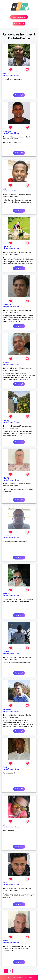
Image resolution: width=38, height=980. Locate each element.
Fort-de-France (8, 75)
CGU (14, 977)
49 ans (17, 480)
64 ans (17, 943)
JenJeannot (7, 709)
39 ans (17, 191)
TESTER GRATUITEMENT (19, 17)
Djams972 (6, 594)
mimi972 (6, 420)
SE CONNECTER (19, 24)
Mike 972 (6, 478)
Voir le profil (19, 95)
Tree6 (5, 767)
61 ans (17, 538)
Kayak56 (6, 652)
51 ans (17, 596)
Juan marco (7, 536)
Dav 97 (5, 883)
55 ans (17, 133)
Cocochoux (7, 131)
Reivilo (5, 825)
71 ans (17, 422)
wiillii (4, 189)
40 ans (17, 827)
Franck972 (6, 941)
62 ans (17, 249)
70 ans (17, 364)
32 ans (17, 711)
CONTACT (33, 977)
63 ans (17, 75)
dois (4, 73)
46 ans (17, 769)
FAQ (10, 977)
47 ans (17, 885)
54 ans (17, 307)
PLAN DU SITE (23, 977)
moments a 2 (7, 305)
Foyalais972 (7, 247)
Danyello (6, 362)
